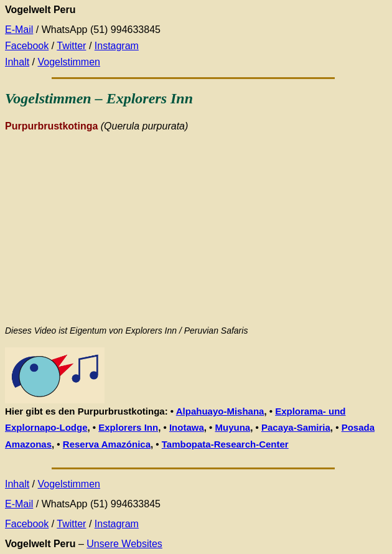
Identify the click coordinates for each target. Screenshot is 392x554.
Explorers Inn (128, 427)
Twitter (71, 46)
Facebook (27, 46)
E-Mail (19, 30)
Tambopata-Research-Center (225, 444)
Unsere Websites (124, 544)
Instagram (117, 46)
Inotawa (187, 427)
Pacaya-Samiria (296, 427)
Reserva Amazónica (107, 444)
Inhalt (17, 62)
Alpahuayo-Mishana (220, 411)
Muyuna (233, 427)
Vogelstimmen (69, 62)
